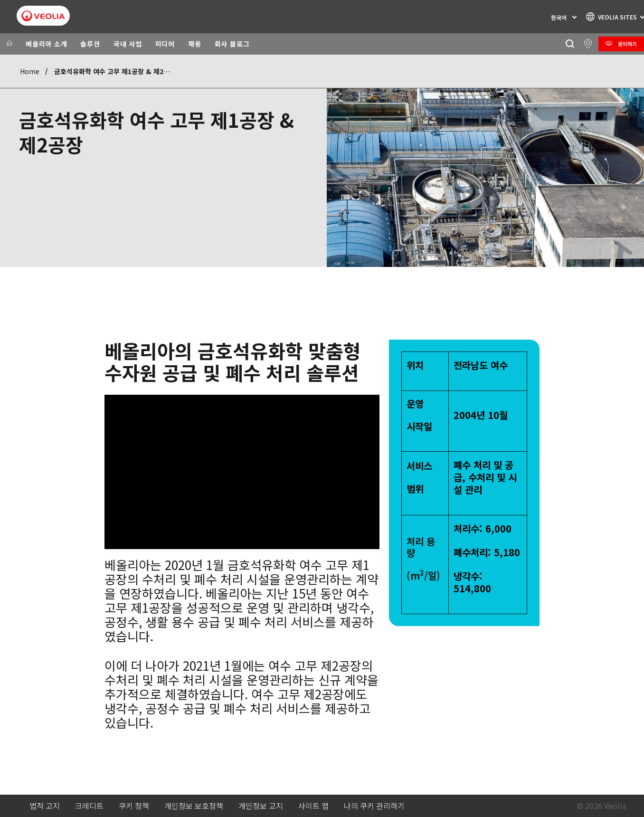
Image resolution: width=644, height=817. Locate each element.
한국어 (559, 17)
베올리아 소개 (46, 44)
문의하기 (627, 44)
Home (30, 71)
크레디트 (89, 806)
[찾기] (570, 44)
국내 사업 (128, 44)
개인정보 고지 (261, 806)
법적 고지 (45, 806)
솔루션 (90, 44)
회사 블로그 (232, 44)
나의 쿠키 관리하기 (374, 806)
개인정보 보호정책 (194, 806)
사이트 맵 (313, 806)
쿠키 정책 (134, 806)
